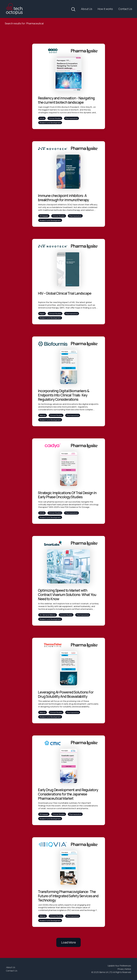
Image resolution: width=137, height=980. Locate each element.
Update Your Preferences (119, 966)
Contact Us (125, 9)
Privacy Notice (124, 969)
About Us (87, 9)
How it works (105, 9)
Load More (68, 942)
